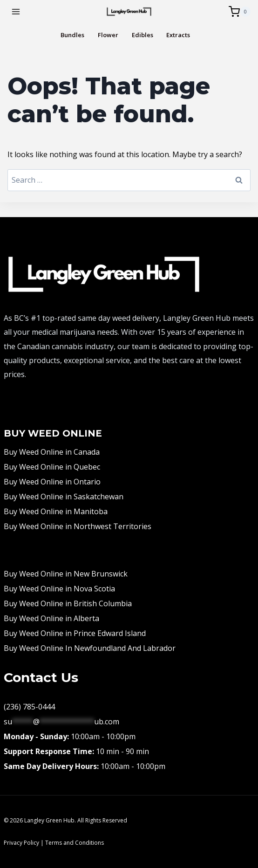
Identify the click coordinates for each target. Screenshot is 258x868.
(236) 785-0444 (29, 707)
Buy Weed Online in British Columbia (68, 603)
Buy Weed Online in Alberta (51, 618)
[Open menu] (16, 11)
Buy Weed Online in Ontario (52, 482)
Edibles (143, 35)
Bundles (72, 35)
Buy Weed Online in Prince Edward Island (75, 633)
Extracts (178, 35)
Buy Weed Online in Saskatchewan (64, 497)
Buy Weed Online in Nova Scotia (59, 589)
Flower (108, 35)
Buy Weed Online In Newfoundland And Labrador (90, 648)
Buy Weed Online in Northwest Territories (78, 526)
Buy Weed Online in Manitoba (56, 511)
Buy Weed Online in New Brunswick (66, 574)
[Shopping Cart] (240, 12)
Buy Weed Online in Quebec (52, 467)
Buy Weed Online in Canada (52, 452)
